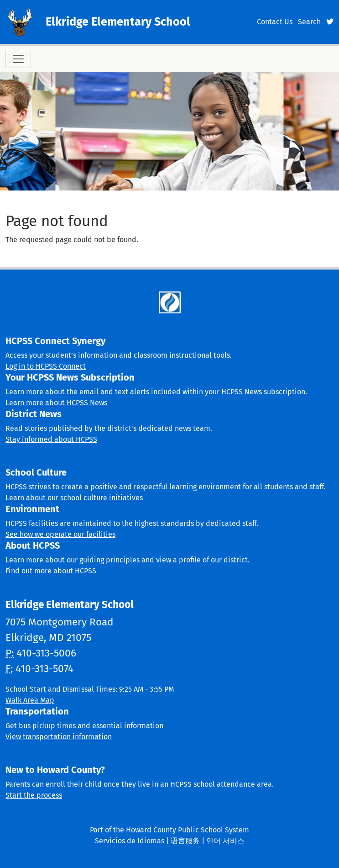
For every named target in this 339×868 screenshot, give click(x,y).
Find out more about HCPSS (51, 571)
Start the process (34, 795)
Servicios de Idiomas (130, 841)
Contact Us (275, 22)
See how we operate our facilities (60, 534)
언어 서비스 (225, 841)
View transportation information (59, 737)
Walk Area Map (30, 700)
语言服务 (185, 841)
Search (309, 22)
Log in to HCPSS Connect (46, 366)
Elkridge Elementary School (118, 22)
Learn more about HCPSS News (56, 403)
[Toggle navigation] (18, 59)
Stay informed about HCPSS (51, 439)
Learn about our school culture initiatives (74, 498)
